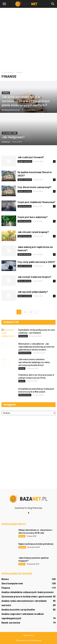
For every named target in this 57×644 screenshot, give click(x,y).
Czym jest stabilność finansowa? (36, 202)
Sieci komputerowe (12, 584)
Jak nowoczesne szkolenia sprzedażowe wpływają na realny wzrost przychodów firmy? (34, 362)
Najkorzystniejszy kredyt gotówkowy (36, 544)
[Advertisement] (28, 39)
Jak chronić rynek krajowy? (33, 232)
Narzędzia (23, 336)
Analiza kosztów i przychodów (18, 610)
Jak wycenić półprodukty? (33, 292)
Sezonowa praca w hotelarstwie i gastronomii (27, 597)
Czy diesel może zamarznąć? (34, 187)
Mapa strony (29, 635)
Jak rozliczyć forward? (31, 157)
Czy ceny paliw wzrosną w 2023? (36, 262)
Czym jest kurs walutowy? (33, 217)
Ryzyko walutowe (10, 133)
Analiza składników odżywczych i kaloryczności (27, 592)
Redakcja (6, 142)
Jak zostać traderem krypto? (34, 277)
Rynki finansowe (25, 206)
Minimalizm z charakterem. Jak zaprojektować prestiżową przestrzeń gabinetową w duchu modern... (36, 347)
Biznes (22, 368)
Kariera (22, 381)
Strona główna (7, 72)
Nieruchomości (25, 353)
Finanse (6, 93)
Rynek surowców (25, 180)
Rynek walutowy (24, 221)
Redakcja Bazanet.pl (11, 110)
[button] (53, 4)
